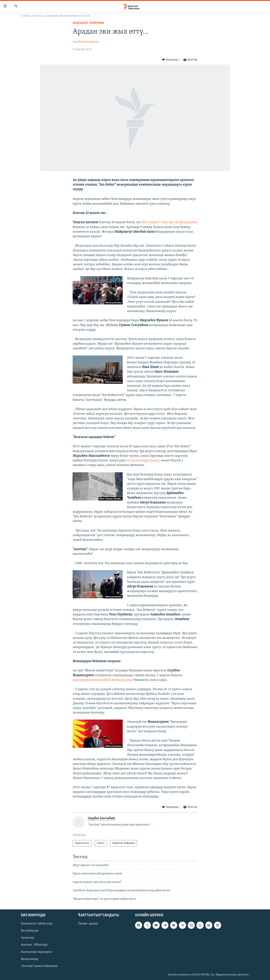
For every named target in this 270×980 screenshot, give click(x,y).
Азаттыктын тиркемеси (37, 952)
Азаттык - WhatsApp (34, 945)
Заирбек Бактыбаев (86, 42)
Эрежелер (28, 938)
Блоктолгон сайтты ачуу (37, 924)
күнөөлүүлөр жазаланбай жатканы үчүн (103, 680)
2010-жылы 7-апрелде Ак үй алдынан (169, 222)
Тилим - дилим (88, 924)
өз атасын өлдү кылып (143, 461)
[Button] (170, 60)
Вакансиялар (30, 959)
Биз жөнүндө (30, 931)
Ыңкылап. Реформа (88, 23)
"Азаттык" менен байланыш (39, 966)
